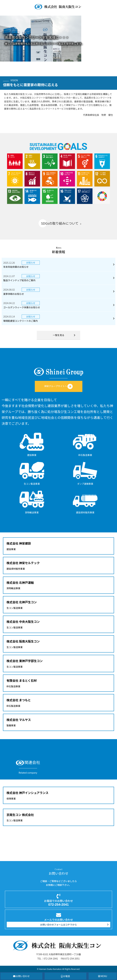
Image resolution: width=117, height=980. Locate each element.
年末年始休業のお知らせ (16, 267)
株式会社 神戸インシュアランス (27, 793)
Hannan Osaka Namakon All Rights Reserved (59, 969)
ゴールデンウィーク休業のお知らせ (22, 307)
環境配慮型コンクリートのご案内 (21, 321)
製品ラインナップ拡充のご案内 (19, 280)
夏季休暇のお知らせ (14, 294)
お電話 (65, 976)
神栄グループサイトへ (58, 386)
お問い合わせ (21, 976)
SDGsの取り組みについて (60, 223)
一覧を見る (59, 335)
